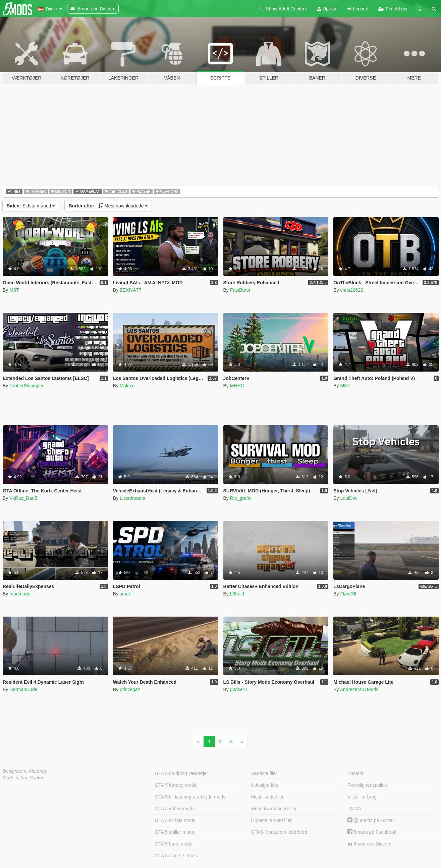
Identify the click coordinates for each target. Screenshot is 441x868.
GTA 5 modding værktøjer (181, 773)
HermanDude (23, 689)
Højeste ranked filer (271, 820)
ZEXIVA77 (130, 290)
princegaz (130, 689)
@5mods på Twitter (371, 820)
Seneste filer (264, 773)
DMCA (354, 809)
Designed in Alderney (25, 771)
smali (125, 594)
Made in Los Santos (23, 778)
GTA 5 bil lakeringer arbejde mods (190, 797)
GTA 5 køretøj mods (175, 785)
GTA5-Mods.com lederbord (279, 832)
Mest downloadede (108, 206)
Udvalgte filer (265, 785)
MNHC (237, 386)
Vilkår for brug (362, 797)
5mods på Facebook (372, 832)
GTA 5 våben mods (175, 809)
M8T (14, 290)
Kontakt (355, 773)
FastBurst (240, 290)
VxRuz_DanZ (23, 498)
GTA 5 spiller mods (174, 832)
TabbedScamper (26, 386)
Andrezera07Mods (359, 689)
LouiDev (349, 498)
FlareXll (348, 594)
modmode (20, 594)
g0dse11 (239, 689)
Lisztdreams (132, 498)
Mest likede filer (267, 797)
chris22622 (352, 290)
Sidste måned (31, 206)
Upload (327, 9)
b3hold (237, 594)
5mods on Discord (370, 844)
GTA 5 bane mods (173, 844)
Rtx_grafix (241, 498)
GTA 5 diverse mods (176, 856)
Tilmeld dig (393, 9)
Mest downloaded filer (274, 809)
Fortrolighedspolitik (367, 785)
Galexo (127, 386)
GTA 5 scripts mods (175, 820)
